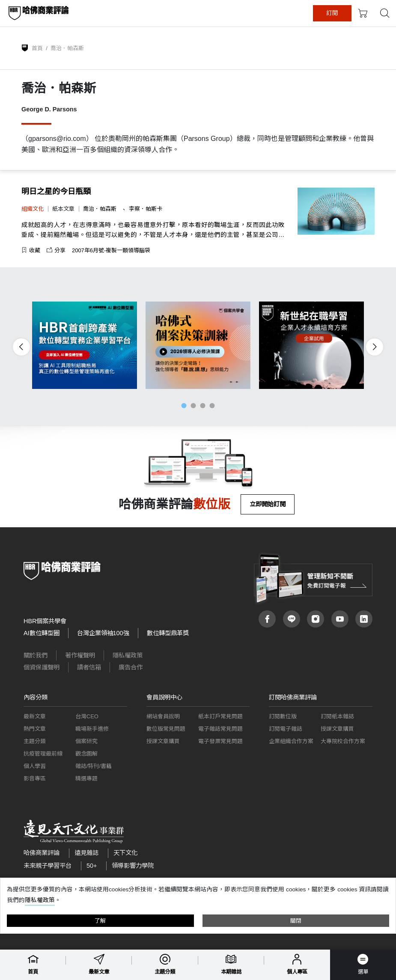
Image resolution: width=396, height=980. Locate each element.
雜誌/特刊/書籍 (94, 766)
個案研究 (86, 741)
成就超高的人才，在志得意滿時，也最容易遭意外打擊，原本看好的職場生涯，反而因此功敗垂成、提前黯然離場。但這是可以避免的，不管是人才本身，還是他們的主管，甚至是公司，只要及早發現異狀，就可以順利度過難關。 (153, 231)
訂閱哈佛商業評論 (293, 697)
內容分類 (36, 697)
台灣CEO (87, 716)
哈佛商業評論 (42, 853)
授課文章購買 (163, 741)
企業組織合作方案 (291, 741)
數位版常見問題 (166, 729)
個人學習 (35, 766)
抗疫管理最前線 (43, 754)
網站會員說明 (163, 716)
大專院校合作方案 (343, 741)
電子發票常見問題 (220, 741)
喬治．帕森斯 (101, 209)
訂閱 (354, 13)
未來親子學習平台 (48, 866)
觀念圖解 (86, 754)
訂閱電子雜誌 (286, 729)
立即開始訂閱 (268, 504)
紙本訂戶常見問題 (220, 716)
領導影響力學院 (133, 866)
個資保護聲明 (42, 667)
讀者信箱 (89, 667)
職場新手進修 (92, 729)
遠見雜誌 (86, 853)
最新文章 (35, 716)
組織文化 (33, 209)
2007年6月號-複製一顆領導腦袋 (111, 250)
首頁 (37, 48)
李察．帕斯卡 (146, 209)
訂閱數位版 (283, 716)
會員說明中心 (164, 697)
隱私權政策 (128, 655)
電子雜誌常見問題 (220, 729)
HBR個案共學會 (45, 621)
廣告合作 (131, 667)
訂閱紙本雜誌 (337, 716)
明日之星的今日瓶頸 (56, 191)
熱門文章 (35, 729)
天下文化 (125, 853)
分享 (56, 250)
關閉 (296, 921)
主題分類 (35, 741)
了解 (100, 921)
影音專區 (35, 778)
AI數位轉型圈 (42, 633)
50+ (92, 866)
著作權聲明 (80, 655)
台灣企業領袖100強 (103, 633)
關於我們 (36, 655)
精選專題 (86, 778)
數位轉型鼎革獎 (168, 633)
